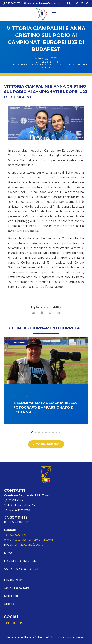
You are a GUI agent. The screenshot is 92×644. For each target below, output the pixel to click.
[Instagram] (82, 3)
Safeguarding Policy (21, 569)
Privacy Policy (14, 580)
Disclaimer (11, 596)
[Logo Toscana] (42, 14)
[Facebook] (77, 3)
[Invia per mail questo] (34, 313)
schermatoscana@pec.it (26, 545)
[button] (69, 3)
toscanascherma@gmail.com (33, 540)
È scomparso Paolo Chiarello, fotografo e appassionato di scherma (45, 407)
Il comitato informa (21, 561)
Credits (9, 604)
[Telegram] (87, 3)
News (9, 553)
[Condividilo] (42, 313)
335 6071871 (18, 535)
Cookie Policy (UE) (17, 588)
